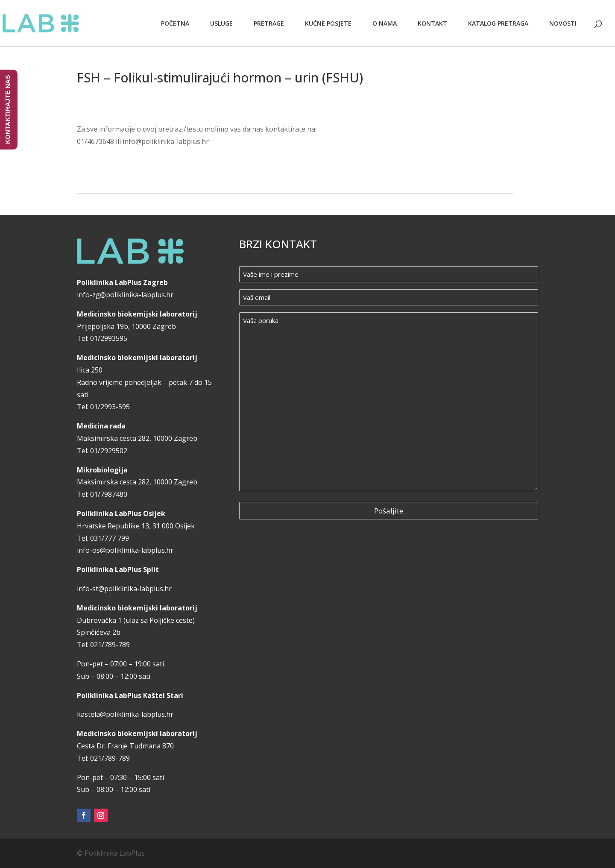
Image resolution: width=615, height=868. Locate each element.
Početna (175, 23)
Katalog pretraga (498, 23)
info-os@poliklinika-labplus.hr (125, 550)
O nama (385, 23)
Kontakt (432, 23)
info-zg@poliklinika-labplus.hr (125, 295)
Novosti (563, 23)
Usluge (221, 23)
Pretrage (269, 23)
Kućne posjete (328, 23)
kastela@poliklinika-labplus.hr (125, 714)
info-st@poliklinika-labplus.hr (124, 589)
